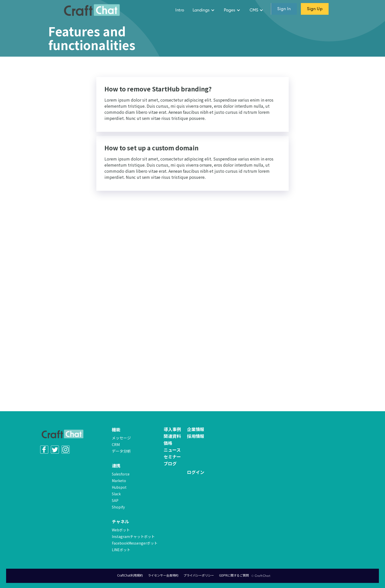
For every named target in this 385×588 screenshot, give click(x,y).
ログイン (196, 472)
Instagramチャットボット (133, 536)
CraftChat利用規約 (130, 575)
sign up (315, 9)
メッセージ (121, 438)
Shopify (118, 507)
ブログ (170, 464)
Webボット (121, 530)
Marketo (119, 481)
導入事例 (172, 429)
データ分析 (121, 451)
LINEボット (121, 550)
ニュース (172, 450)
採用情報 (196, 436)
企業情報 (196, 429)
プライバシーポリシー (199, 575)
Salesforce (121, 474)
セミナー (172, 457)
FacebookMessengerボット (135, 543)
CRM (116, 444)
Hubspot (119, 487)
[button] (204, 10)
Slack (116, 494)
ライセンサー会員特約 (163, 575)
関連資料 (172, 436)
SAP (115, 500)
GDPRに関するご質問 (234, 575)
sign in (284, 9)
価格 (168, 443)
